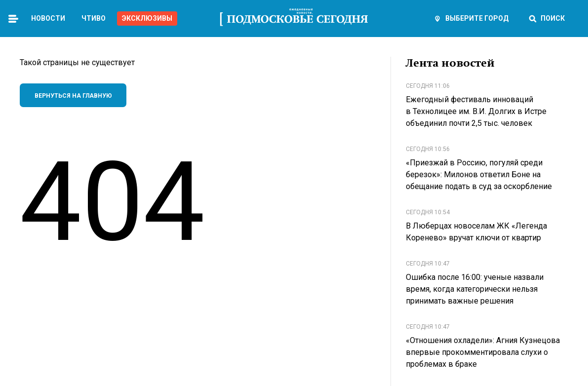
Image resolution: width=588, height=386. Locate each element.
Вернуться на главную (73, 96)
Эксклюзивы (147, 18)
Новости (48, 18)
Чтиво (94, 18)
